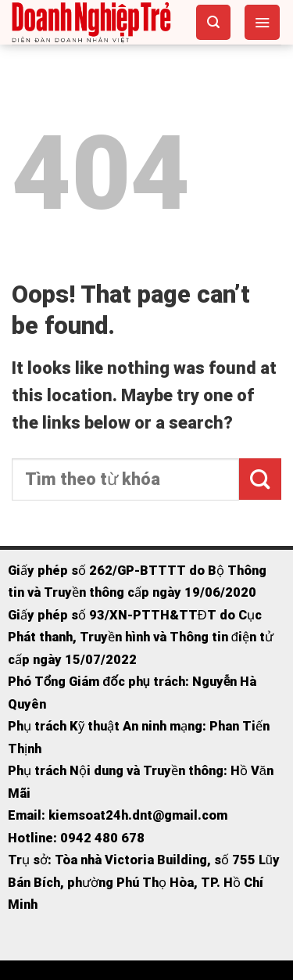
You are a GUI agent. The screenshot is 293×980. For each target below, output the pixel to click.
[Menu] (262, 22)
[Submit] (260, 479)
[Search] (213, 22)
